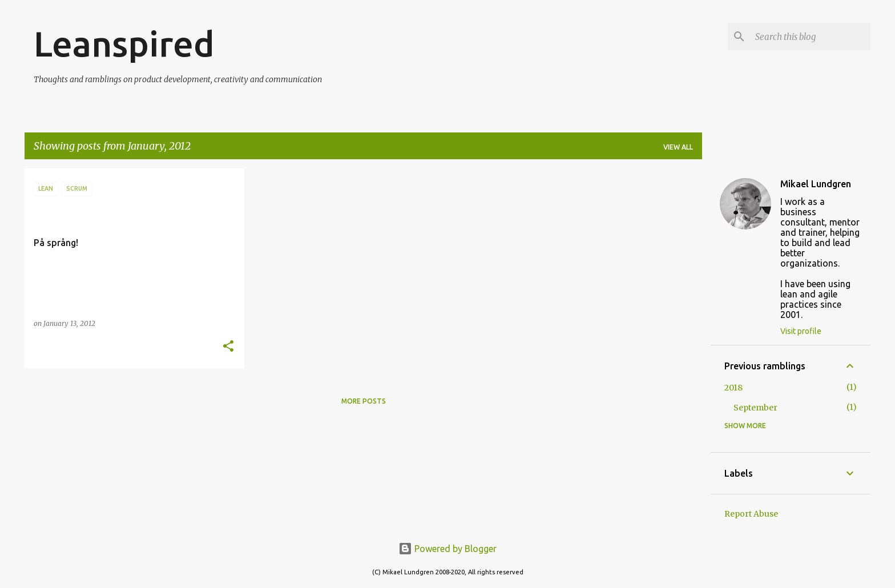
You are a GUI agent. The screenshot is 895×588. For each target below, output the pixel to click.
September (755, 408)
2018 (733, 388)
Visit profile (801, 331)
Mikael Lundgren (816, 184)
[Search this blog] (811, 37)
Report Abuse (751, 514)
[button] (228, 347)
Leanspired (124, 43)
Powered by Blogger (447, 549)
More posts (364, 401)
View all (678, 147)
